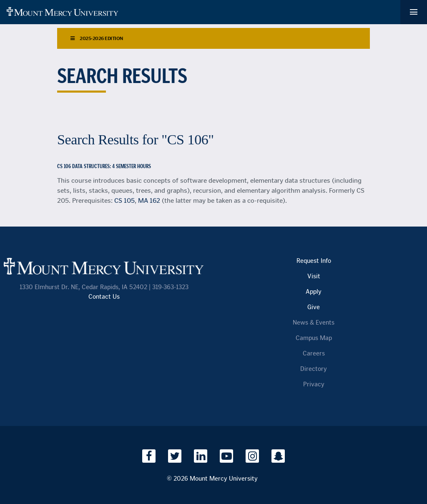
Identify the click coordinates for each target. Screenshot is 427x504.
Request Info (314, 261)
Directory (314, 369)
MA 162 (149, 200)
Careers (314, 354)
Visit (314, 276)
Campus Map (314, 338)
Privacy (314, 384)
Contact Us (104, 297)
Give (314, 307)
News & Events (314, 323)
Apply (314, 292)
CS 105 (124, 200)
